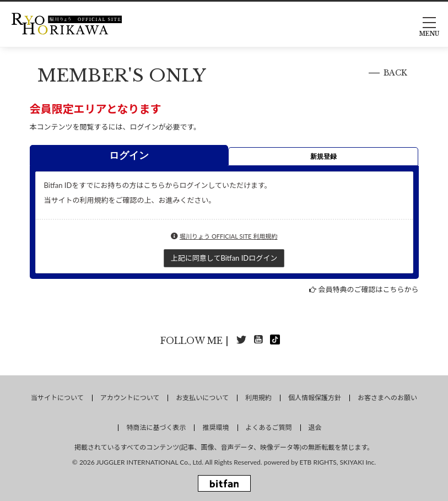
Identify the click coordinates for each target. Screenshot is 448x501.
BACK (395, 73)
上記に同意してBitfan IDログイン (224, 258)
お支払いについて (202, 398)
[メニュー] (429, 24)
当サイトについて (57, 398)
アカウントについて (130, 398)
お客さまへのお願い (387, 398)
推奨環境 (215, 427)
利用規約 (258, 398)
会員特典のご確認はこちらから (368, 289)
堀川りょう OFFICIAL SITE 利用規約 (229, 236)
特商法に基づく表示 (156, 427)
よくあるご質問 (269, 427)
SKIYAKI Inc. (358, 462)
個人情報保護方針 (315, 398)
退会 (315, 427)
